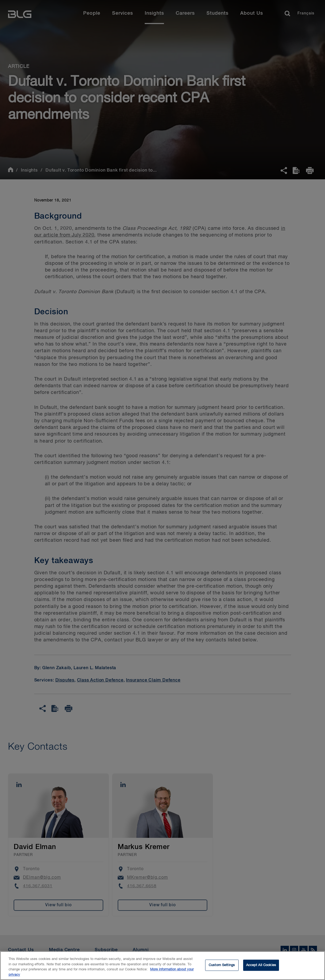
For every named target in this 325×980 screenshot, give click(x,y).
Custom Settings (222, 968)
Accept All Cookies (261, 968)
